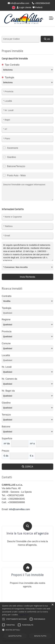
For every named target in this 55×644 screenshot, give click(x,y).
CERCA (27, 467)
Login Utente (24, 7)
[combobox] (27, 70)
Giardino (11, 157)
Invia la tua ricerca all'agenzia (28, 533)
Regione (6, 320)
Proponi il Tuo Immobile (27, 575)
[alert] (27, 623)
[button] (27, 630)
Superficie (7, 439)
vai (47, 39)
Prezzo (5, 451)
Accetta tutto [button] (15, 636)
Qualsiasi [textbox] (8, 348)
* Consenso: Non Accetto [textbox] (15, 267)
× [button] (52, 605)
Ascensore (13, 148)
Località (6, 355)
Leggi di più (24, 615)
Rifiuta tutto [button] (40, 636)
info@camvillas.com (18, 3)
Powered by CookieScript (11, 641)
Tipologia (8, 77)
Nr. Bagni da (8, 391)
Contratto (7, 296)
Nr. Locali (7, 367)
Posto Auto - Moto (16, 175)
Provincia (7, 331)
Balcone (6, 427)
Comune (6, 343)
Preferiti (38, 7)
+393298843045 (41, 3)
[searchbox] (28, 313)
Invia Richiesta (27, 277)
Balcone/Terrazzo (16, 166)
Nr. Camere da (9, 379)
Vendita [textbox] (7, 301)
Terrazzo (6, 415)
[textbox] (27, 70)
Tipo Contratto (11, 65)
